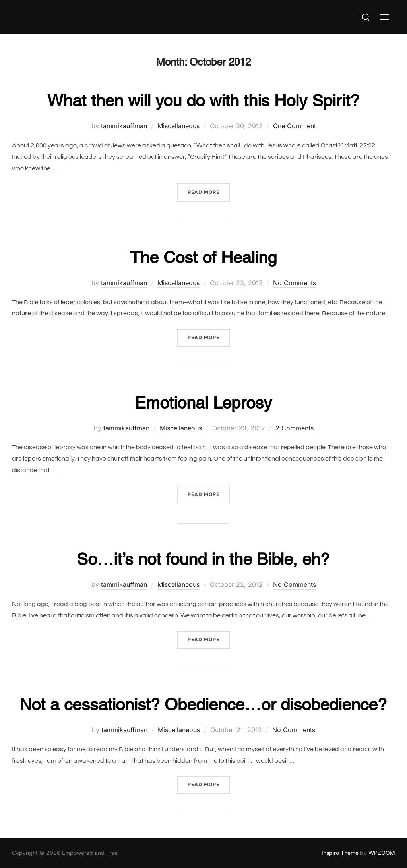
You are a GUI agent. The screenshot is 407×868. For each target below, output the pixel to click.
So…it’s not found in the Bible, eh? (203, 559)
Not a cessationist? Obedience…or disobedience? (203, 704)
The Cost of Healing (203, 257)
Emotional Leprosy (203, 403)
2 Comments (295, 428)
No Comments (295, 283)
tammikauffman (124, 126)
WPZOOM (382, 853)
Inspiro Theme (340, 853)
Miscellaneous (178, 126)
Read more (209, 192)
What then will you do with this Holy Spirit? (203, 100)
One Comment (295, 126)
